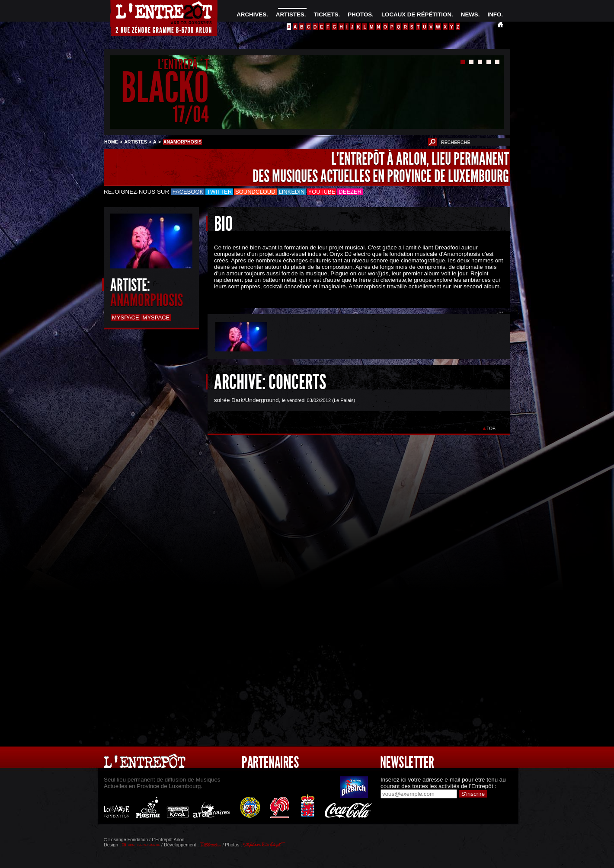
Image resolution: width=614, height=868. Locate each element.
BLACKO (165, 88)
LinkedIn (292, 192)
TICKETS (326, 14)
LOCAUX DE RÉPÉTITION (416, 14)
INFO (494, 14)
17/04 (191, 114)
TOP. (491, 429)
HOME (111, 142)
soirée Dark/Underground (246, 400)
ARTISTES (290, 14)
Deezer (350, 192)
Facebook (188, 192)
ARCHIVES (251, 14)
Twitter (219, 192)
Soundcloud (255, 192)
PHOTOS (360, 14)
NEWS (470, 14)
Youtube (322, 192)
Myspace (126, 318)
